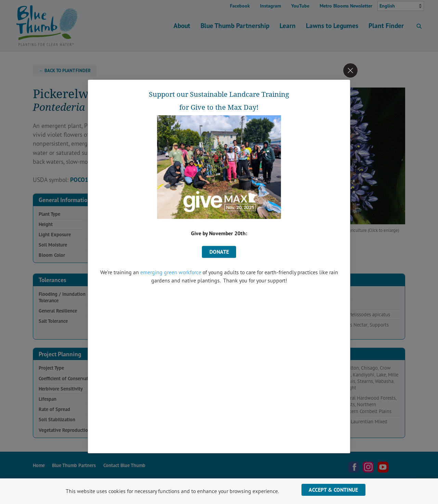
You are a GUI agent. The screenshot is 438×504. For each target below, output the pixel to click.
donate (219, 252)
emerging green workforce (171, 272)
